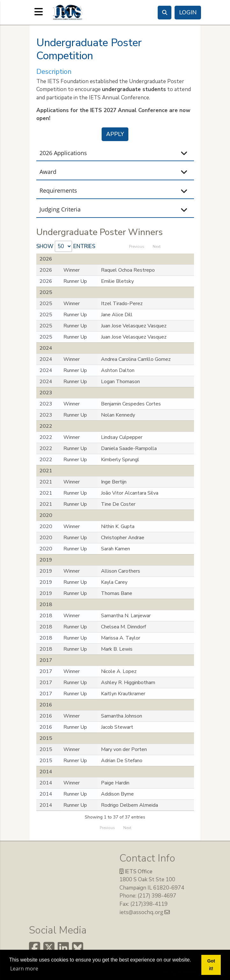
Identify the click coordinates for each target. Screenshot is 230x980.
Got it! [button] (211, 965)
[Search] (165, 13)
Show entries (66, 246)
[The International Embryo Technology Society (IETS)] (68, 12)
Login (188, 12)
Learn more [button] (24, 969)
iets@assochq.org (145, 912)
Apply (115, 134)
